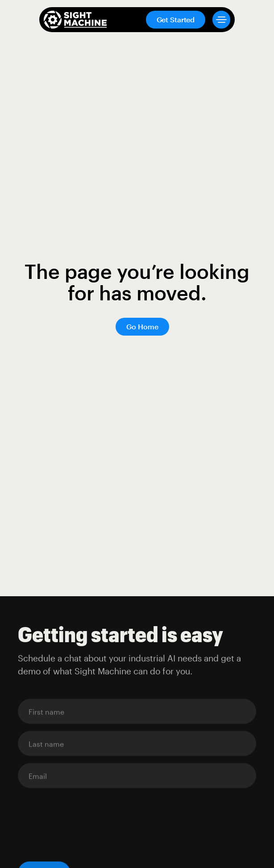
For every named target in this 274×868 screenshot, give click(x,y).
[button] (218, 20)
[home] (75, 20)
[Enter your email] (137, 712)
